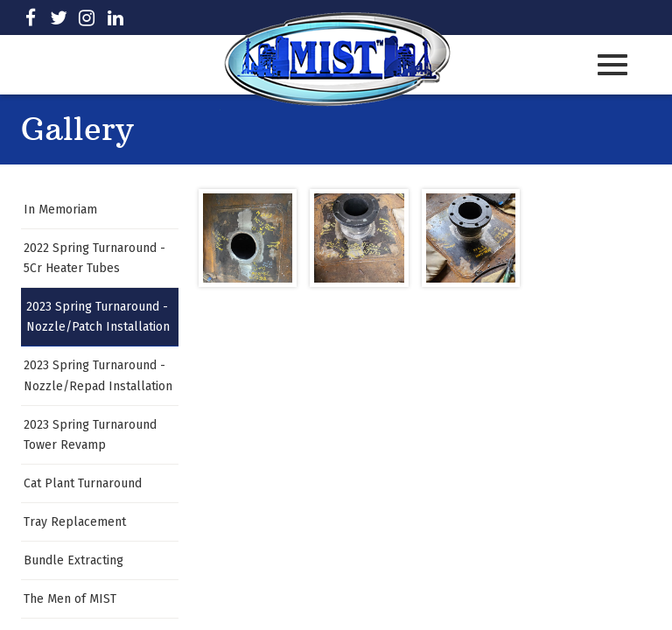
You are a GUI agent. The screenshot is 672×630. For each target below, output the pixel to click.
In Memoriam (60, 210)
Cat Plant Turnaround (83, 483)
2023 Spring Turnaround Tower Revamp (90, 435)
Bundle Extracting (73, 560)
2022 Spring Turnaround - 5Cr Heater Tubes (94, 258)
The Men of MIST (70, 599)
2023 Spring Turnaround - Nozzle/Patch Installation (98, 317)
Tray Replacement (75, 522)
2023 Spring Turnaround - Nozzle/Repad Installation (98, 375)
